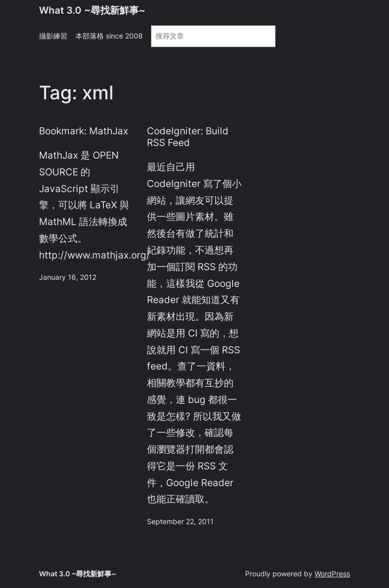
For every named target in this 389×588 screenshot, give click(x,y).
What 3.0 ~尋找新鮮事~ (92, 10)
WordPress (332, 574)
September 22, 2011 (180, 521)
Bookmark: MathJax (84, 131)
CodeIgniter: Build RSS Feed (188, 137)
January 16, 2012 (68, 277)
